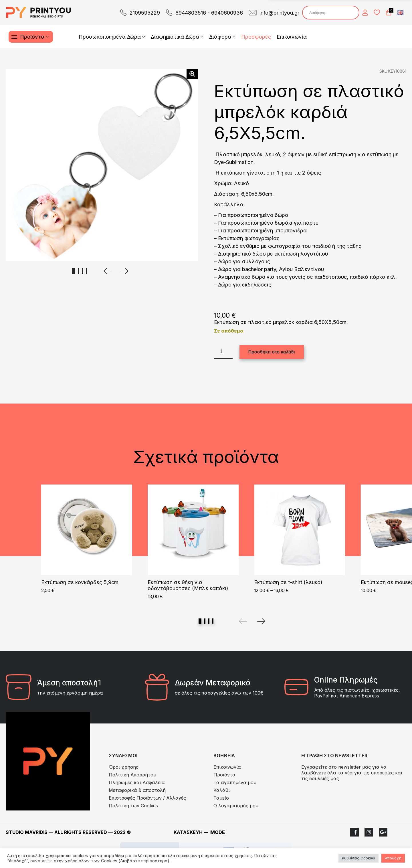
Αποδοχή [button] (393, 858)
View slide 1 (200, 621)
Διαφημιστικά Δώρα (175, 37)
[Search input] (332, 13)
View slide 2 (205, 621)
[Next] (261, 621)
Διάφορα (220, 37)
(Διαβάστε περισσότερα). (144, 861)
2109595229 (145, 13)
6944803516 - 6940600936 (209, 13)
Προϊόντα (32, 37)
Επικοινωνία (292, 37)
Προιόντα (224, 775)
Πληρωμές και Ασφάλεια (137, 782)
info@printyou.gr (279, 13)
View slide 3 (209, 621)
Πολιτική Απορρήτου (132, 775)
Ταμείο (221, 798)
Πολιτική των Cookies (133, 806)
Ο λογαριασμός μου (236, 806)
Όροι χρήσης (124, 767)
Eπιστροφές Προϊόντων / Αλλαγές (147, 798)
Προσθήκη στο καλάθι (272, 352)
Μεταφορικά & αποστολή (137, 790)
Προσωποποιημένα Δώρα (110, 37)
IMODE (217, 832)
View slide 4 (213, 621)
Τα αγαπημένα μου (235, 782)
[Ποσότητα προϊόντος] (223, 352)
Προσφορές (256, 37)
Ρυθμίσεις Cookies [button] (358, 858)
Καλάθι (222, 790)
